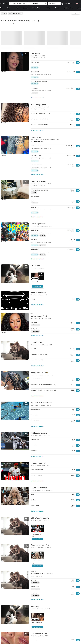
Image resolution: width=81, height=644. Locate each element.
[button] (18, 3)
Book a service (37, 286)
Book (78, 63)
